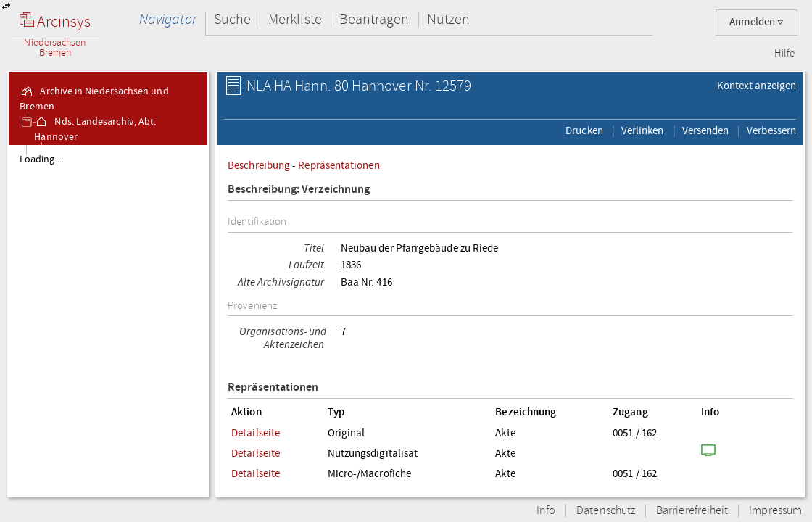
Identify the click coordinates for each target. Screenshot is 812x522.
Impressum (775, 511)
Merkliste (295, 19)
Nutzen (448, 19)
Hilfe (784, 54)
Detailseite (256, 433)
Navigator (168, 19)
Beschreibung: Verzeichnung (299, 190)
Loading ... (42, 159)
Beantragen (374, 19)
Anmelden (757, 22)
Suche (232, 19)
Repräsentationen (339, 165)
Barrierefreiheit (692, 511)
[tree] (108, 320)
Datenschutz (606, 511)
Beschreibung (259, 165)
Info (546, 511)
